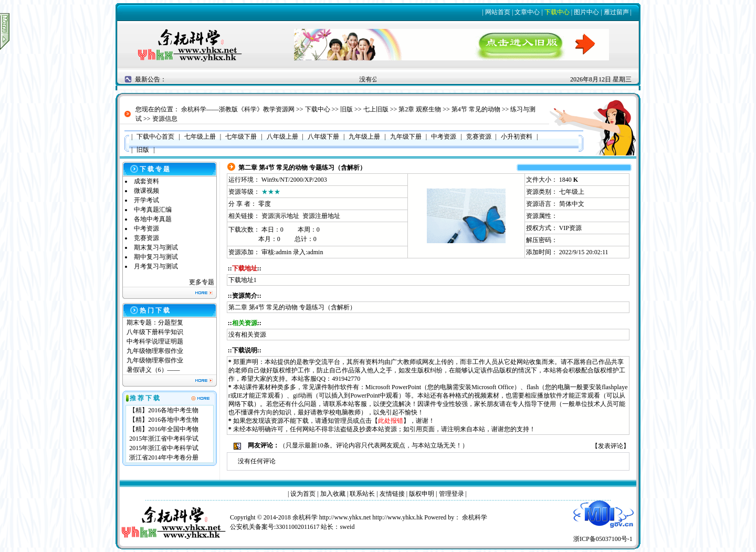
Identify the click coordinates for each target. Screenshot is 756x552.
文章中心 (527, 12)
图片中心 (586, 12)
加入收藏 (333, 494)
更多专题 (202, 282)
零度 (265, 204)
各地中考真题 (153, 219)
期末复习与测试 (156, 247)
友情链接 (392, 494)
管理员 (343, 421)
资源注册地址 (321, 216)
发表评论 (611, 446)
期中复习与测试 (156, 257)
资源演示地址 (280, 216)
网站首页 (498, 12)
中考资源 (146, 228)
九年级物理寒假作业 (155, 351)
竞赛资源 (146, 238)
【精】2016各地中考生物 (164, 410)
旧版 (346, 109)
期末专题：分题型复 (155, 322)
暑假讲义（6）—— (154, 370)
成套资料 (146, 181)
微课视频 (146, 191)
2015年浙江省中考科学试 (164, 439)
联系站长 (362, 494)
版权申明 (422, 494)
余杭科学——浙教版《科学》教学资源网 (238, 109)
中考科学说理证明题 (155, 341)
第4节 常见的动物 (476, 109)
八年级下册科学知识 (155, 332)
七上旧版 (376, 109)
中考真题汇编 (153, 210)
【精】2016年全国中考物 (164, 429)
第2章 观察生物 (420, 109)
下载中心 (557, 12)
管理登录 (451, 494)
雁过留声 (616, 12)
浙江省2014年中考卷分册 (164, 457)
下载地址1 (243, 280)
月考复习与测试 (156, 266)
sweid (347, 527)
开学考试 (146, 200)
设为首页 (303, 494)
